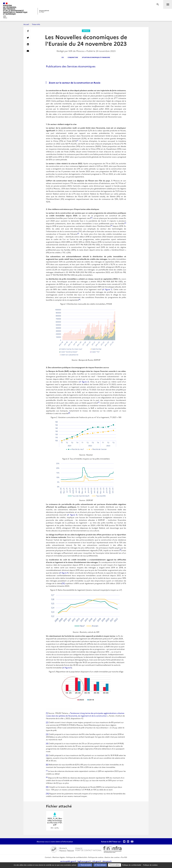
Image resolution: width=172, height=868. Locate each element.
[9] (47, 787)
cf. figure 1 (107, 289)
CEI (63, 57)
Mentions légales (59, 857)
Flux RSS (124, 857)
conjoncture (73, 57)
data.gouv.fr (107, 861)
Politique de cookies (96, 857)
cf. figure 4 (64, 573)
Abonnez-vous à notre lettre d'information (55, 842)
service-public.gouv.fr (68, 861)
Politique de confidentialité (77, 857)
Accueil (26, 24)
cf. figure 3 (72, 515)
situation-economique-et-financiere (96, 57)
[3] (47, 734)
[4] (47, 743)
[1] (47, 713)
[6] (47, 764)
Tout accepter (85, 865)
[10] (63, 583)
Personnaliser (115, 865)
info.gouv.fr (97, 861)
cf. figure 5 (67, 668)
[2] (47, 722)
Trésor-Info (36, 24)
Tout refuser (100, 865)
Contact (48, 857)
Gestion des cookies (112, 857)
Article (86, 31)
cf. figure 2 (84, 382)
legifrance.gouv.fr (84, 861)
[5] (47, 755)
